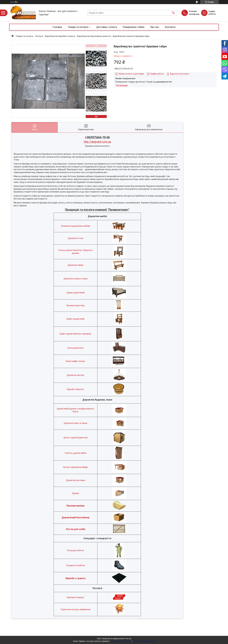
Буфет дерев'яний (76, 319)
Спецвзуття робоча (76, 565)
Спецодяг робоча (75, 550)
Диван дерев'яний (76, 293)
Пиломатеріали (75, 506)
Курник (76, 493)
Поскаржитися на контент (121, 641)
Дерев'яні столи (76, 238)
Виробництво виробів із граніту (60, 36)
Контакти (170, 27)
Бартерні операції (75, 597)
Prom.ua (128, 639)
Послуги (39, 36)
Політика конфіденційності (144, 641)
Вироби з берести (75, 389)
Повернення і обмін (134, 27)
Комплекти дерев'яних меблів (76, 226)
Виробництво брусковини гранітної (94, 36)
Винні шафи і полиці (75, 361)
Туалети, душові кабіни (75, 453)
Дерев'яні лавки (75, 265)
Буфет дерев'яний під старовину (75, 334)
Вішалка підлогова (76, 305)
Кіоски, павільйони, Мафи (75, 467)
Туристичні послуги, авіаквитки (75, 609)
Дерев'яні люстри (75, 375)
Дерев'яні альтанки (76, 480)
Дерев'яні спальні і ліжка (76, 279)
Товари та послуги (78, 27)
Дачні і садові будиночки (76, 438)
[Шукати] (173, 13)
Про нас (155, 27)
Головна (57, 27)
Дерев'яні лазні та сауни (75, 423)
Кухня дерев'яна (75, 348)
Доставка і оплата (107, 27)
